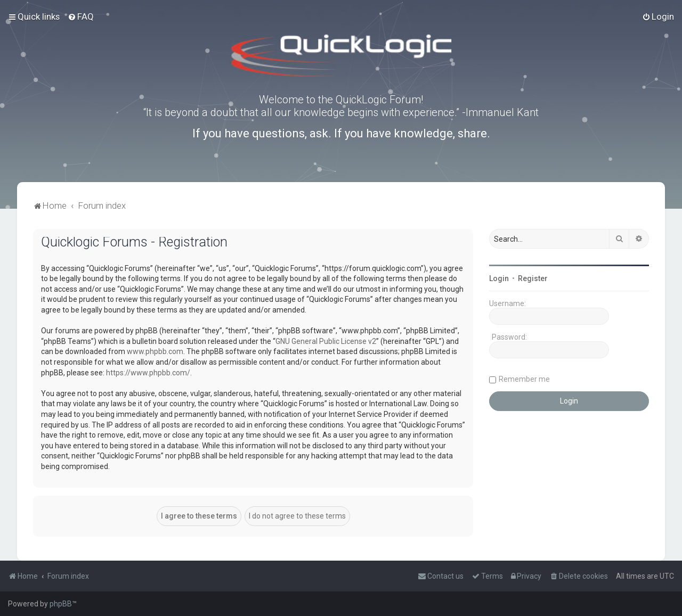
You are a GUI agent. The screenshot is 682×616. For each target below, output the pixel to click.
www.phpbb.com (155, 351)
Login (499, 278)
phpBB (61, 604)
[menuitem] (81, 17)
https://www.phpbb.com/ (148, 373)
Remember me (524, 379)
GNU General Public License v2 (326, 341)
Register (533, 278)
